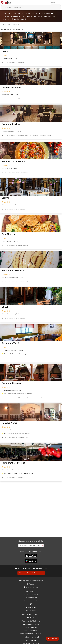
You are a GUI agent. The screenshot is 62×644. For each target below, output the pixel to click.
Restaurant (16, 25)
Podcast (32, 584)
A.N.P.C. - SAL (31, 607)
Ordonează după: (6, 29)
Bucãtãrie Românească (22, 135)
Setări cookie (31, 610)
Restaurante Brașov (31, 624)
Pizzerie (18, 173)
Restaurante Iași (31, 627)
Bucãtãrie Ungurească (45, 135)
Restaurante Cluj (31, 618)
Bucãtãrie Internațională (35, 398)
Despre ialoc (31, 591)
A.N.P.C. (31, 604)
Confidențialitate (31, 594)
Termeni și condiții (31, 601)
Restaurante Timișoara (31, 621)
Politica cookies (31, 598)
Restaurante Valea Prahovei (31, 634)
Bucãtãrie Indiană (21, 63)
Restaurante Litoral (31, 637)
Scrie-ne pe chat (32, 587)
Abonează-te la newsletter (30, 546)
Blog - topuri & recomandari (32, 581)
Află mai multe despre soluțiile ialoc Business (31, 573)
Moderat (5, 63)
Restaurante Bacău (31, 640)
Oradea (9, 25)
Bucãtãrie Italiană (21, 99)
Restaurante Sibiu (31, 631)
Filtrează (52, 639)
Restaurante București (31, 615)
